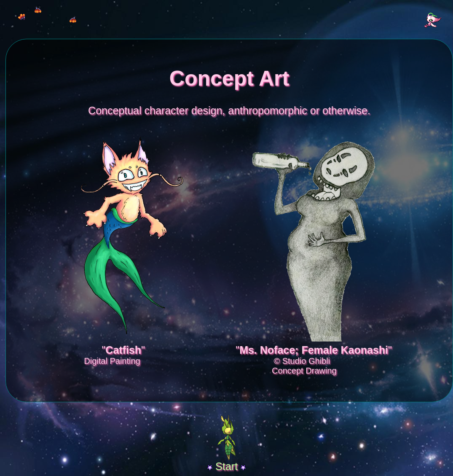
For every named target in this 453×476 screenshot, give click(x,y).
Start (226, 466)
